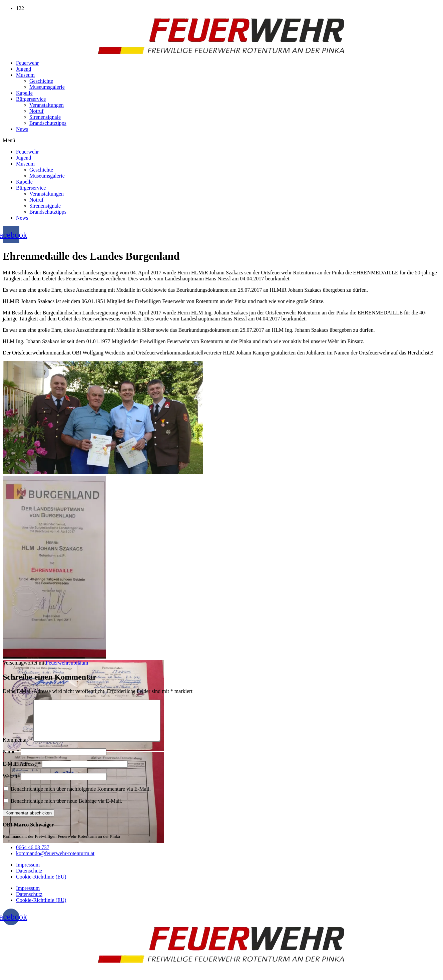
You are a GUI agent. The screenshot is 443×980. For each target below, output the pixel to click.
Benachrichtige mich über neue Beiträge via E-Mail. (67, 809)
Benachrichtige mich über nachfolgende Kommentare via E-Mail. (81, 797)
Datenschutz (29, 879)
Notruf (37, 111)
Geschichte (41, 81)
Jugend (24, 69)
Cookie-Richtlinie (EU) (41, 885)
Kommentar (17, 748)
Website (11, 784)
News (22, 129)
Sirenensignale (45, 117)
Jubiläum (79, 663)
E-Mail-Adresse (22, 772)
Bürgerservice (31, 99)
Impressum (28, 873)
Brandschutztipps (48, 123)
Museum (25, 75)
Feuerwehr (27, 63)
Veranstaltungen (47, 105)
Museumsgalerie (47, 87)
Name (11, 760)
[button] (221, 141)
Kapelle (24, 93)
